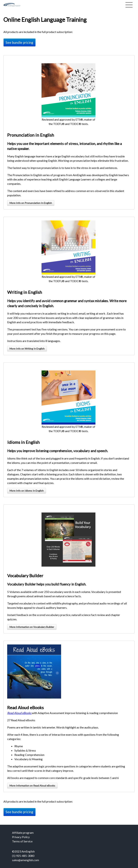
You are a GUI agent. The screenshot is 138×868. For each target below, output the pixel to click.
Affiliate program (23, 833)
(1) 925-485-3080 (23, 856)
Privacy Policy (21, 837)
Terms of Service (22, 841)
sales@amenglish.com (26, 860)
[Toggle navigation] (129, 5)
